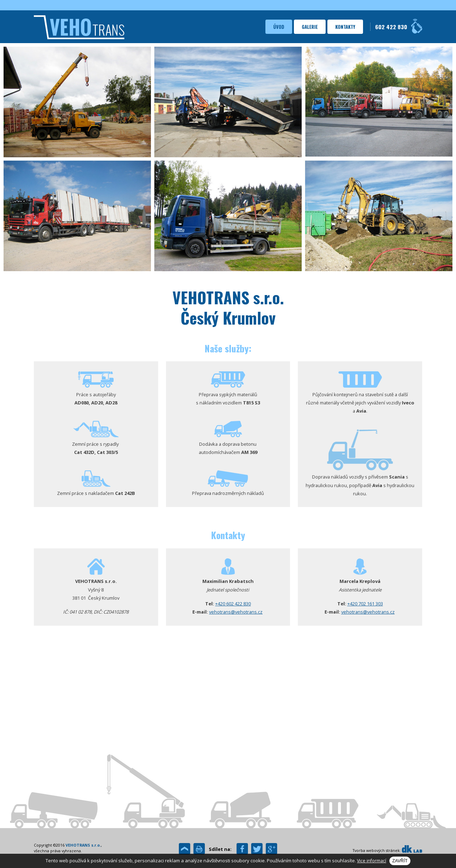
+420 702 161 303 (365, 604)
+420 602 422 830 (233, 604)
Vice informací (372, 861)
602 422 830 (391, 27)
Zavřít (400, 861)
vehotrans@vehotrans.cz (236, 612)
